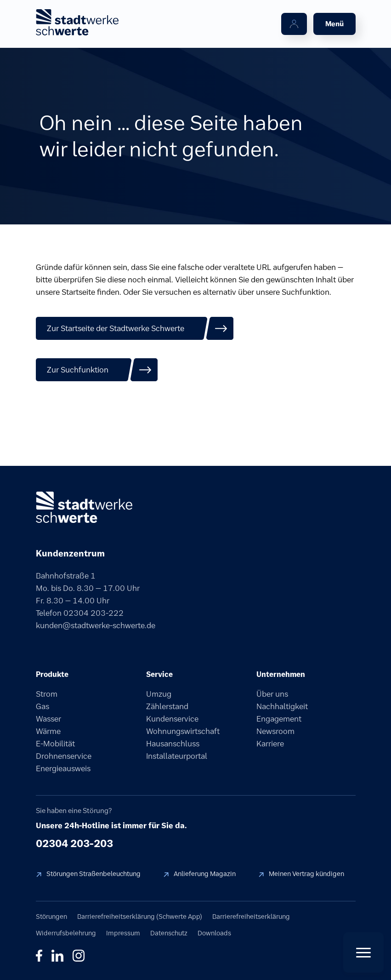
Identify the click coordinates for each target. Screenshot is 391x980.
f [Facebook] (39, 956)
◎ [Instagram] (79, 956)
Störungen (51, 917)
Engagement (279, 719)
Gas (42, 706)
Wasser (48, 719)
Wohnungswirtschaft (183, 731)
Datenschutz (169, 933)
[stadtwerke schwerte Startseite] (77, 22)
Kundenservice (172, 719)
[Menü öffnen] (334, 24)
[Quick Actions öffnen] (363, 952)
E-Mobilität (55, 744)
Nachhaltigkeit (282, 706)
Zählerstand (167, 706)
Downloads (214, 933)
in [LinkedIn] (57, 956)
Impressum (123, 933)
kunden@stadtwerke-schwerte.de (96, 625)
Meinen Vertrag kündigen (306, 874)
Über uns (272, 694)
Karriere (270, 744)
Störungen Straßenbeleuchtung (93, 874)
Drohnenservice (64, 756)
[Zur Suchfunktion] (97, 370)
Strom (47, 694)
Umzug (159, 694)
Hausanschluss (173, 744)
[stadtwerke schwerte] (84, 507)
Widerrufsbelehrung (66, 933)
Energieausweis (63, 768)
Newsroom (275, 731)
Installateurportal (177, 756)
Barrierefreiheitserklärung (251, 917)
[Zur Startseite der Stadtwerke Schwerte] (135, 328)
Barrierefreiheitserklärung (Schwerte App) (140, 917)
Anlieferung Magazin (205, 874)
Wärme (48, 731)
